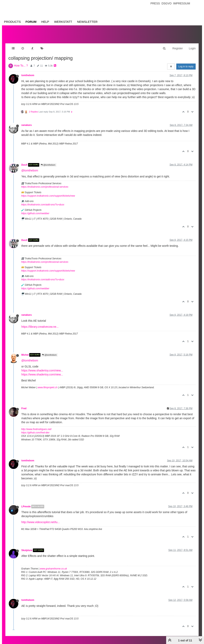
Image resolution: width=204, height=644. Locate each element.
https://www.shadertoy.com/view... (42, 370)
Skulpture (27, 550)
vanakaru (26, 125)
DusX (24, 165)
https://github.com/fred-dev (35, 433)
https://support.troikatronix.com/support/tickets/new (48, 196)
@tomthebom (48, 165)
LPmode (26, 507)
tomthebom (28, 75)
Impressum (182, 3)
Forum (31, 22)
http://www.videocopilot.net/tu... (41, 522)
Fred (24, 408)
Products (12, 22)
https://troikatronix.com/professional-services (45, 187)
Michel (25, 355)
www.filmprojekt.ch (48, 387)
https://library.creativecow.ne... (40, 327)
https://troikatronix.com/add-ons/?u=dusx (43, 205)
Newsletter (87, 22)
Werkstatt (63, 22)
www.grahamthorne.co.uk (53, 569)
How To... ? (21, 66)
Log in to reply (186, 67)
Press (155, 3)
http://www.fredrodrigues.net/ (36, 429)
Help (45, 22)
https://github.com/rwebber (35, 213)
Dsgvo (167, 3)
